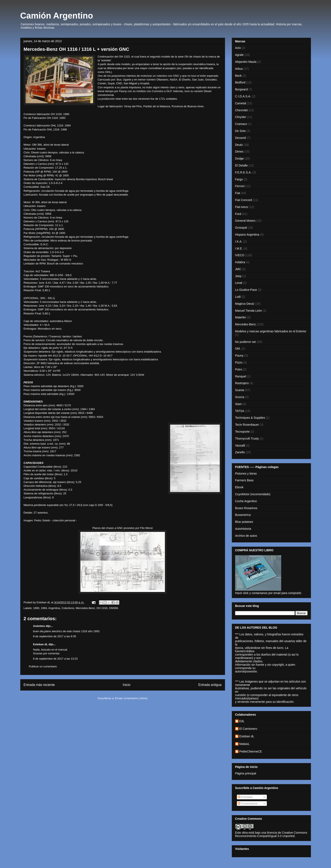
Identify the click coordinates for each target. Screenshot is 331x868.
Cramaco (241, 124)
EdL (242, 721)
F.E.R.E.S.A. (243, 172)
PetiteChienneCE (251, 751)
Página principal (246, 773)
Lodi (238, 297)
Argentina (54, 608)
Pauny (239, 356)
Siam (239, 404)
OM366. (114, 608)
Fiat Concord (244, 200)
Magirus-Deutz (245, 304)
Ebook (239, 487)
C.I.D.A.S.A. (243, 96)
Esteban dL (41, 644)
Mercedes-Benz (85, 608)
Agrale (239, 55)
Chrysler (241, 117)
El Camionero (248, 729)
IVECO (240, 255)
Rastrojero (242, 383)
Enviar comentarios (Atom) (131, 698)
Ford (238, 214)
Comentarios (248, 804)
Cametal (241, 103)
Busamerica (243, 515)
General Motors (245, 221)
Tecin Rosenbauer (247, 425)
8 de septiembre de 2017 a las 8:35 (55, 636)
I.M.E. (239, 248)
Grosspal (241, 228)
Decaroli (241, 138)
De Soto (241, 131)
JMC (238, 269)
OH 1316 (102, 608)
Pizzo (239, 362)
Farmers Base (244, 480)
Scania (240, 390)
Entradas (245, 797)
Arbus (239, 69)
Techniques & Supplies (250, 418)
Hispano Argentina (247, 235)
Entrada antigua (210, 685)
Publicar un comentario (43, 666)
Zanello (240, 452)
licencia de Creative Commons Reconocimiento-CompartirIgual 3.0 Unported (271, 834)
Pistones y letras (246, 474)
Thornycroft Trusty (247, 439)
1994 (44, 608)
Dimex (239, 152)
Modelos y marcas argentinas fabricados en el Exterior (271, 331)
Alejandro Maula (246, 62)
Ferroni (240, 186)
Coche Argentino (246, 501)
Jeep (238, 276)
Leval (239, 283)
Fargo (239, 179)
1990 (36, 608)
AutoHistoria (243, 529)
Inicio (126, 685)
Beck (238, 76)
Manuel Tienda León (249, 311)
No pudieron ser (246, 342)
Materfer (241, 317)
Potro (239, 369)
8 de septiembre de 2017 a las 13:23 (55, 659)
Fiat (238, 193)
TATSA (240, 411)
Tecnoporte (242, 432)
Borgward (241, 89)
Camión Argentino (57, 16)
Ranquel (241, 376)
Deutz (239, 145)
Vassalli (240, 445)
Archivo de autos (246, 536)
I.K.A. (239, 241)
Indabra (240, 262)
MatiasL (245, 744)
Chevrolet (241, 110)
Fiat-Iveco (242, 207)
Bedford (240, 82)
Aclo (238, 48)
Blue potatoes (244, 522)
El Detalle (241, 165)
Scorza (240, 397)
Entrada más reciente (39, 685)
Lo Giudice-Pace (246, 290)
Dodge (239, 158)
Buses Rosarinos (246, 508)
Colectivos (68, 608)
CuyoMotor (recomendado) (253, 494)
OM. (238, 349)
